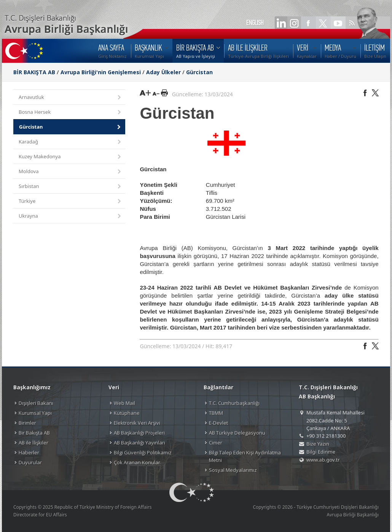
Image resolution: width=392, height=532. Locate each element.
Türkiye (70, 201)
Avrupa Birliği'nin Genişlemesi (101, 72)
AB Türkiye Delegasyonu (237, 433)
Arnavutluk (70, 98)
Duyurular (30, 462)
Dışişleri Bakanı (36, 403)
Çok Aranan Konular (137, 462)
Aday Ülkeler (163, 72)
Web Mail (124, 403)
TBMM (216, 413)
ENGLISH (255, 23)
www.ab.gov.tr (323, 460)
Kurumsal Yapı (35, 413)
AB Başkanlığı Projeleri (139, 433)
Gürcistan (199, 72)
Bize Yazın (318, 444)
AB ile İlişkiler (33, 443)
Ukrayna (70, 216)
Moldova (70, 172)
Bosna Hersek (70, 112)
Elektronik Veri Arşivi (137, 423)
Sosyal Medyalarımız (233, 470)
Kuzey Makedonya (70, 157)
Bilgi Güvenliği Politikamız (143, 452)
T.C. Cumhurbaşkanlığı (234, 403)
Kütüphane (127, 413)
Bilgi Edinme (321, 452)
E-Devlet (218, 423)
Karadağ (70, 142)
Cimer (216, 443)
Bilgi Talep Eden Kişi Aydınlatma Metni (245, 456)
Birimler (27, 423)
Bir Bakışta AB (34, 433)
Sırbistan (70, 187)
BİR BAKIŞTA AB (34, 72)
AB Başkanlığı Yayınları (139, 443)
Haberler (29, 452)
